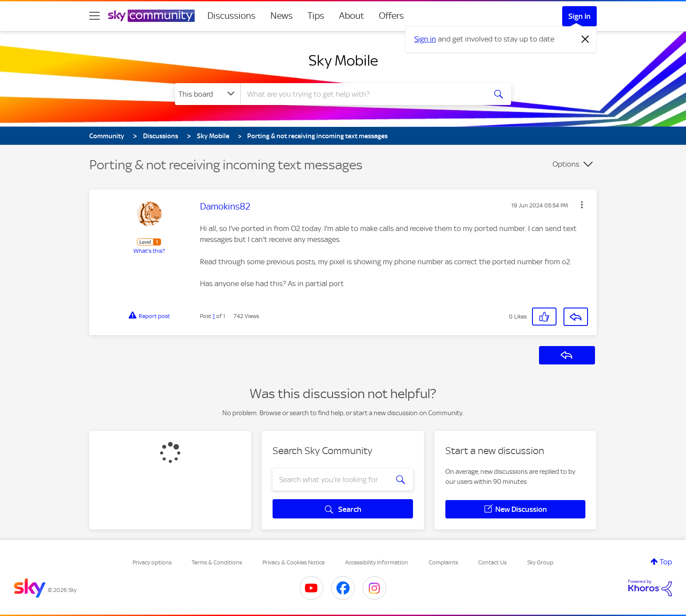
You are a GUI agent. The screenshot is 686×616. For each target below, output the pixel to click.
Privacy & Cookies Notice (294, 562)
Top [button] (666, 562)
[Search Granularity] (208, 94)
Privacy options (152, 562)
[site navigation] (94, 16)
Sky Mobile (343, 60)
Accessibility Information (377, 562)
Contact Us (492, 562)
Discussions (231, 16)
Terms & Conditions (217, 562)
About (352, 16)
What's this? (149, 251)
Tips (316, 16)
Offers (391, 16)
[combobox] (362, 94)
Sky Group (540, 562)
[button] (582, 205)
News (282, 16)
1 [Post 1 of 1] (214, 316)
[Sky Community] (151, 16)
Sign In (579, 16)
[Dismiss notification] (585, 39)
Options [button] (566, 164)
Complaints (443, 562)
